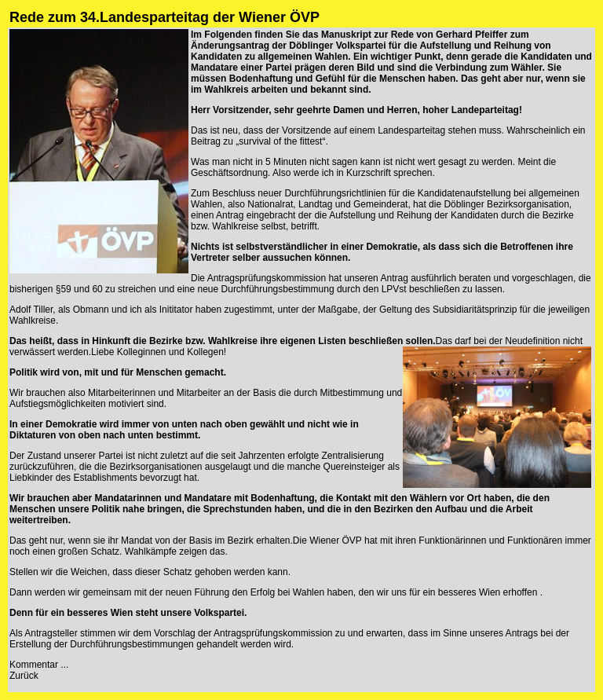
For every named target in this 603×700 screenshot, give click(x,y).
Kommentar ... (39, 665)
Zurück (24, 676)
